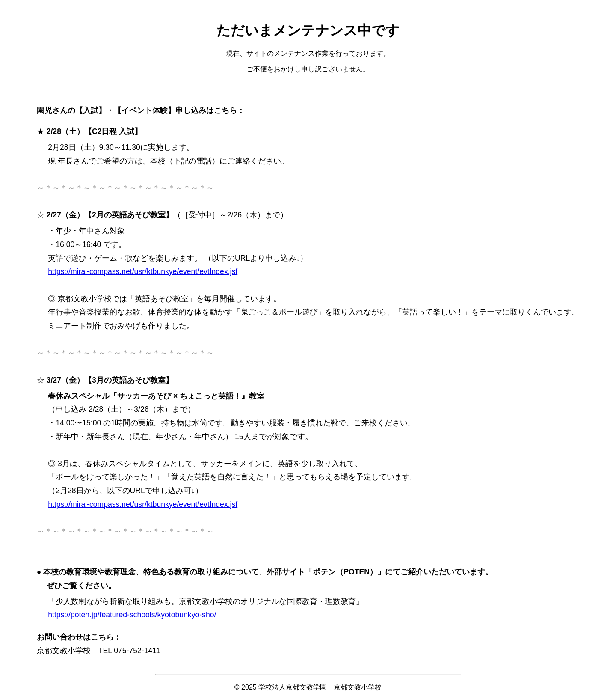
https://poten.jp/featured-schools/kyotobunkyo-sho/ (132, 615)
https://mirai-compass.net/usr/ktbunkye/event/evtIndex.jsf (143, 271)
